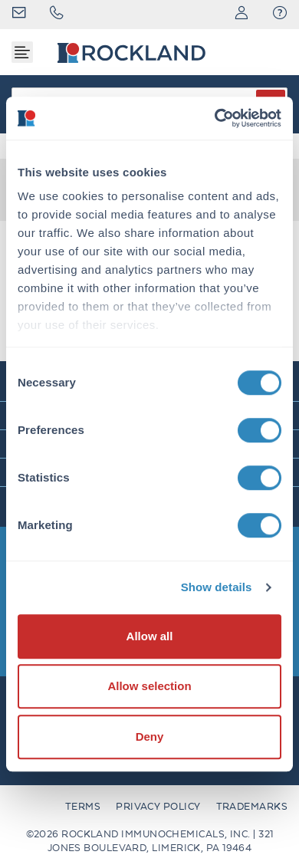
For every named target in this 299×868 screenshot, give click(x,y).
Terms (83, 806)
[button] (280, 15)
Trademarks (252, 806)
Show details (217, 587)
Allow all (150, 636)
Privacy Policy (158, 806)
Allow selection (149, 686)
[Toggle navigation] (22, 52)
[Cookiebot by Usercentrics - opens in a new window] (215, 118)
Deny (150, 736)
